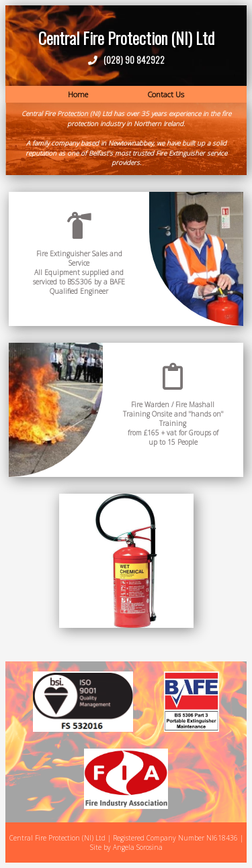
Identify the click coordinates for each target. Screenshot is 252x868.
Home (78, 94)
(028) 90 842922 (132, 59)
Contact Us (166, 94)
